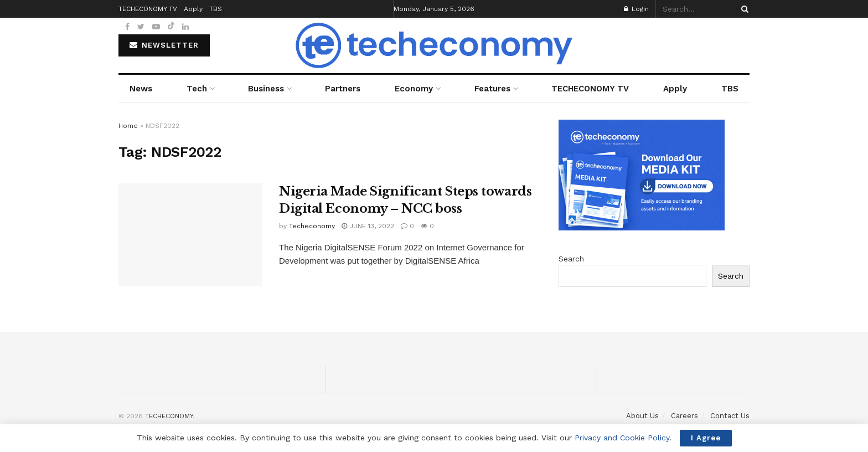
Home (128, 126)
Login (636, 9)
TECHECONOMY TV (590, 89)
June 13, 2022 (368, 226)
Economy (414, 89)
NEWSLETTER (164, 45)
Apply (675, 89)
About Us (642, 416)
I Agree (706, 438)
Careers (684, 416)
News (141, 89)
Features (492, 89)
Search (571, 259)
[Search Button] (743, 9)
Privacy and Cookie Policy (622, 438)
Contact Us (730, 416)
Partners (343, 89)
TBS (730, 89)
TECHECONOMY (169, 416)
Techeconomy (312, 226)
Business (266, 89)
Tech (197, 89)
